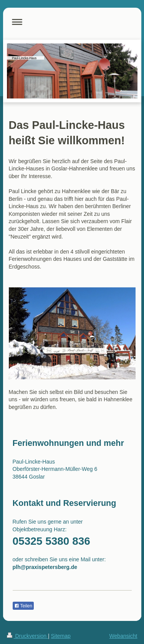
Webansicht (123, 636)
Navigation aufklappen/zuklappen (72, 22)
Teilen (23, 606)
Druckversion (27, 636)
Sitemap (61, 636)
